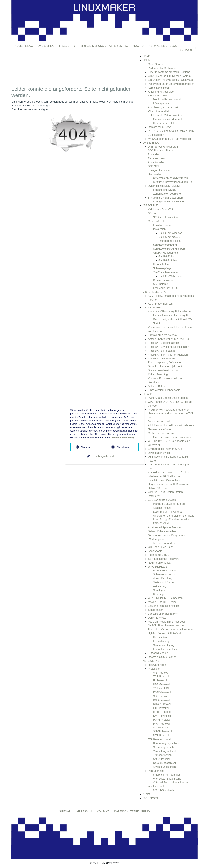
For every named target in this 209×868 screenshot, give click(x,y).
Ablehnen (86, 447)
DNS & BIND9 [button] (46, 46)
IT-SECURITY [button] (67, 46)
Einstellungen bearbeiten (104, 456)
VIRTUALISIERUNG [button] (92, 46)
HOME (19, 46)
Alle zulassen (123, 447)
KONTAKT (103, 811)
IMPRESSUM (84, 811)
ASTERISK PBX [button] (119, 46)
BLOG (173, 46)
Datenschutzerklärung (122, 438)
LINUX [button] (29, 46)
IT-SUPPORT (186, 48)
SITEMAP (65, 811)
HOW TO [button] (138, 46)
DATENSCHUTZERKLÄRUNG (132, 811)
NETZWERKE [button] (157, 46)
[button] (197, 48)
